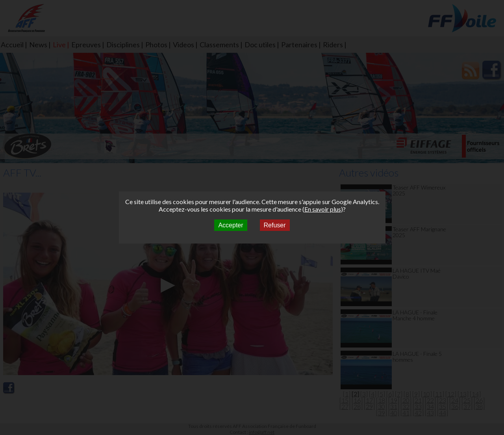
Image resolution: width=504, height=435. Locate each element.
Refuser (275, 225)
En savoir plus (323, 209)
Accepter (231, 225)
